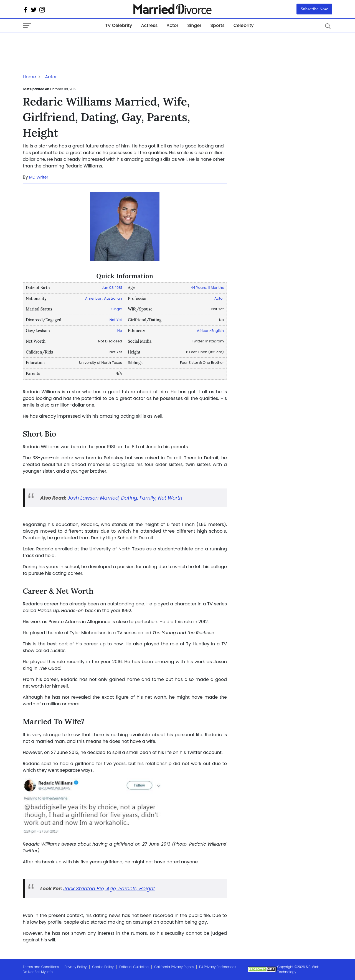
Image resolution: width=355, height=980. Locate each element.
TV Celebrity (119, 25)
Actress (149, 25)
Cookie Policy (103, 967)
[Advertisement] (67, 44)
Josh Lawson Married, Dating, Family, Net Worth (125, 498)
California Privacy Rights (174, 967)
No (120, 331)
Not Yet (116, 320)
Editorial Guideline (134, 967)
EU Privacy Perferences (218, 967)
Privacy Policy (76, 967)
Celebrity (244, 25)
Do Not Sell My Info (38, 972)
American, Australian (104, 298)
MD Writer (39, 177)
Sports (217, 25)
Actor (172, 25)
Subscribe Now (315, 9)
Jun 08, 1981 (112, 288)
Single (117, 309)
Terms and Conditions (41, 967)
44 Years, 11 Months (207, 288)
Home (29, 77)
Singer (194, 25)
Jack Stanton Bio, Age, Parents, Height (109, 889)
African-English (210, 331)
